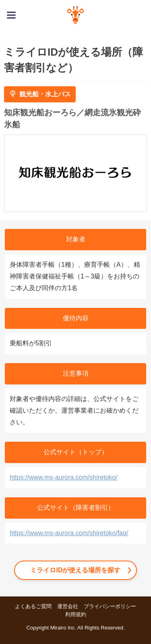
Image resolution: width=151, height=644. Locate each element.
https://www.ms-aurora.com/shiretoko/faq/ (69, 533)
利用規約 (76, 614)
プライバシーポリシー (110, 606)
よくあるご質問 (33, 606)
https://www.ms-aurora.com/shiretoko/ (64, 477)
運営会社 (68, 606)
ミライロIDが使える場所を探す (75, 570)
